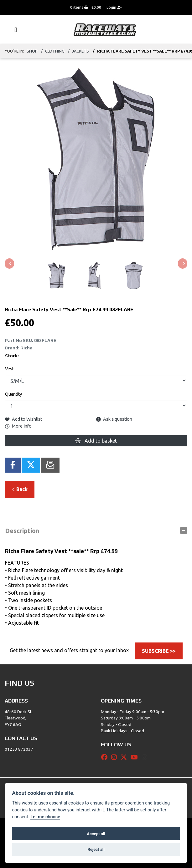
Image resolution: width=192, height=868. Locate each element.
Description (22, 531)
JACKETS (80, 51)
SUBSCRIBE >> (159, 651)
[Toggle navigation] (13, 30)
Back (20, 489)
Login (114, 7)
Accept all (96, 834)
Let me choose (45, 817)
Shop (32, 51)
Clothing (55, 51)
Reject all (96, 849)
